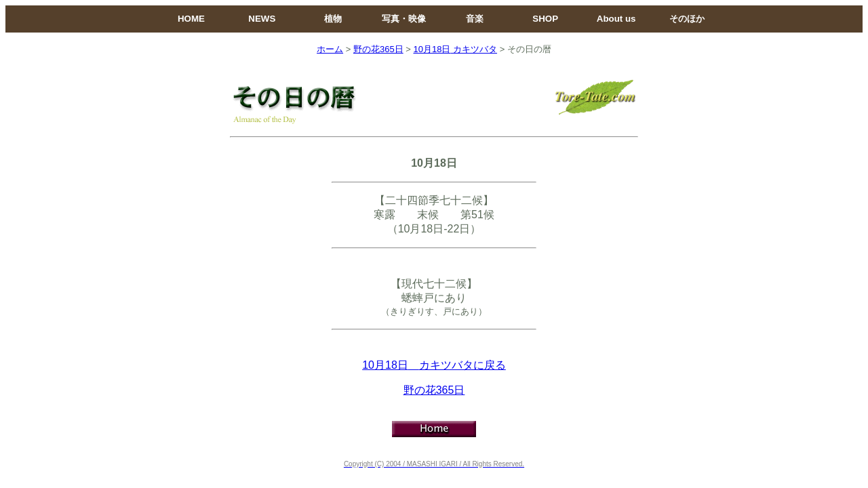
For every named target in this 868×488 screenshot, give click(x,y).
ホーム (330, 49)
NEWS (262, 19)
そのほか (687, 19)
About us (616, 19)
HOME (191, 19)
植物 (333, 19)
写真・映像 (404, 19)
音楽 (475, 19)
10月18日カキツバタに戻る (434, 365)
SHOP (545, 19)
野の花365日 (378, 49)
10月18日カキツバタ (455, 49)
